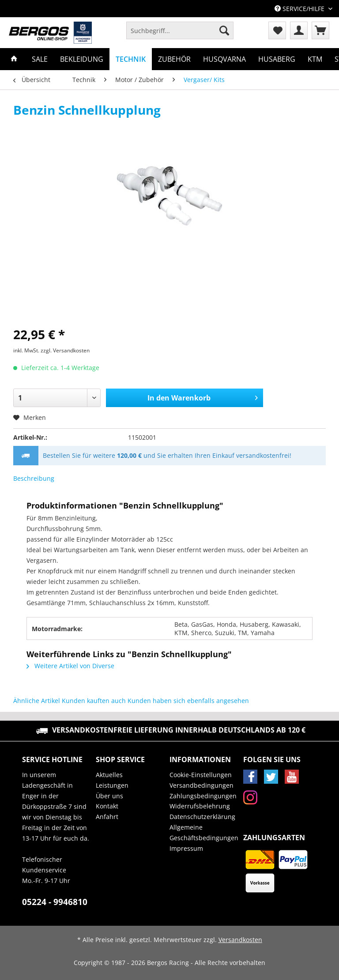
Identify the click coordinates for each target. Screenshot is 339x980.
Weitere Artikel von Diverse (70, 666)
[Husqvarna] (224, 59)
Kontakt (107, 806)
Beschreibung (34, 478)
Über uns (109, 796)
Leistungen (112, 785)
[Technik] (131, 59)
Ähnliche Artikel (37, 701)
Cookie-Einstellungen (201, 775)
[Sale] (40, 59)
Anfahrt (107, 817)
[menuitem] (180, 35)
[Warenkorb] (320, 30)
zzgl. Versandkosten (65, 350)
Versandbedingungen (202, 785)
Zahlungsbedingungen (203, 796)
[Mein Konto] (299, 30)
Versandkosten (240, 940)
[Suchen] (224, 30)
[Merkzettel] (277, 30)
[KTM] (315, 59)
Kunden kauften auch (94, 701)
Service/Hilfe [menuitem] (300, 9)
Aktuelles (109, 775)
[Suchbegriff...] (180, 30)
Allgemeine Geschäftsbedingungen (204, 832)
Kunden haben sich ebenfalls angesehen (188, 701)
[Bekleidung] (82, 59)
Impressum (186, 848)
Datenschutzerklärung (202, 817)
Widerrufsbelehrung (200, 806)
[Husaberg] (277, 59)
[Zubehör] (174, 59)
